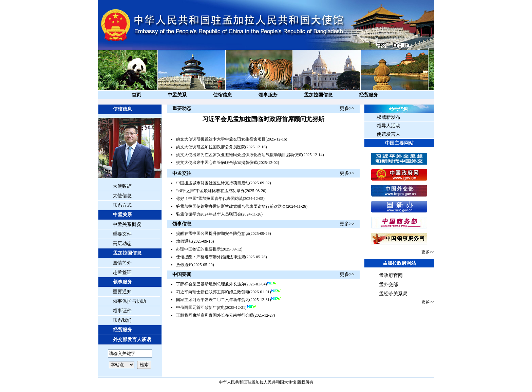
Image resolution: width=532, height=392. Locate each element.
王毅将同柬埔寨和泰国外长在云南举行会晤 (215, 315)
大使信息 (122, 196)
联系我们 (122, 320)
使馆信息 (223, 95)
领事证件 (122, 311)
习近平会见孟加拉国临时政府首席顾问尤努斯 (263, 119)
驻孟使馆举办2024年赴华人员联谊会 (209, 214)
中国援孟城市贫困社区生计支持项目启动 (213, 183)
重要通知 (122, 292)
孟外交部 (388, 285)
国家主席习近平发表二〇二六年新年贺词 (213, 300)
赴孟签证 (122, 272)
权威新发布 (388, 117)
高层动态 (122, 244)
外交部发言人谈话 (132, 340)
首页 (136, 95)
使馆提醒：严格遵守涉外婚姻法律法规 (211, 257)
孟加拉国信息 (318, 95)
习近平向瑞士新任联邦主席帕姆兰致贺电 (213, 292)
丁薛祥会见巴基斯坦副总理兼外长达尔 (211, 284)
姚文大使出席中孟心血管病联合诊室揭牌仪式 (217, 163)
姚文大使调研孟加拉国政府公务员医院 (211, 147)
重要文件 (122, 234)
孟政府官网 (391, 275)
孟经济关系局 (393, 294)
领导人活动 (388, 126)
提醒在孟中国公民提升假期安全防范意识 (213, 234)
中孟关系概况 (127, 225)
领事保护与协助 (129, 301)
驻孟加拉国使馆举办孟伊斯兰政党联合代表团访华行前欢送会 (231, 206)
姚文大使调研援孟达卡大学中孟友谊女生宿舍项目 (221, 139)
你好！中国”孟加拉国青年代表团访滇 (210, 199)
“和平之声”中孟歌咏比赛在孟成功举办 (211, 191)
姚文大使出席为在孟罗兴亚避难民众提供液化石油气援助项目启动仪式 (239, 155)
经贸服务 (368, 95)
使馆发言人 (388, 134)
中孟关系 (177, 95)
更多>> (347, 108)
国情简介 (122, 263)
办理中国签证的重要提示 (198, 249)
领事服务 (268, 95)
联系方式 (122, 205)
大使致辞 (122, 186)
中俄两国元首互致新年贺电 (201, 307)
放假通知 (184, 241)
